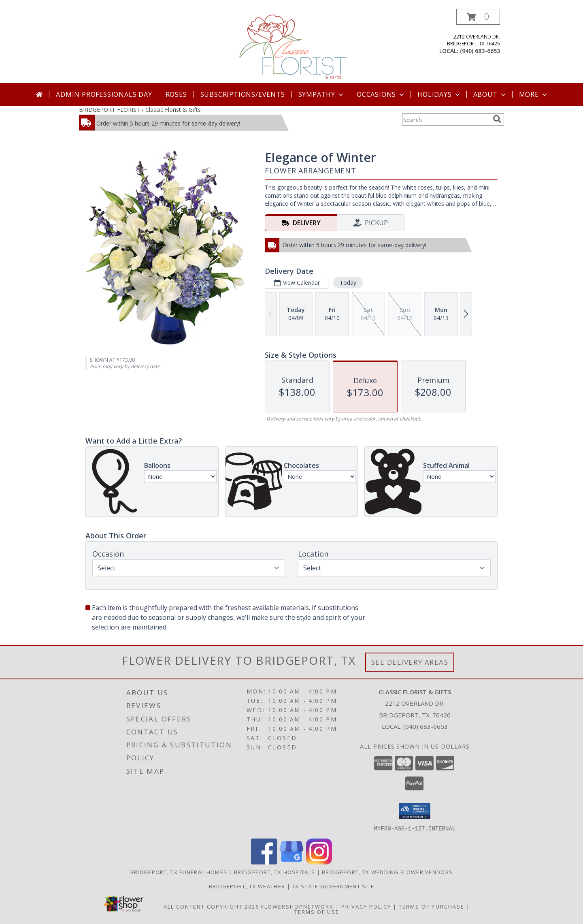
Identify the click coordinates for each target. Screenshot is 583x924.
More (534, 94)
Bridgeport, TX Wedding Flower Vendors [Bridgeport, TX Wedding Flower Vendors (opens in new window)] (387, 872)
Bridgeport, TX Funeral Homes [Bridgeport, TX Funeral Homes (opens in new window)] (179, 872)
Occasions (381, 94)
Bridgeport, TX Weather (247, 886)
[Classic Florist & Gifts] (292, 46)
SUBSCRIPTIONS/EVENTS (243, 94)
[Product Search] (446, 120)
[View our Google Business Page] (291, 862)
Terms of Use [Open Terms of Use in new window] (317, 911)
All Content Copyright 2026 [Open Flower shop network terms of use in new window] (211, 906)
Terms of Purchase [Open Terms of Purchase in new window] (432, 906)
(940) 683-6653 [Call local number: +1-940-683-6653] (480, 51)
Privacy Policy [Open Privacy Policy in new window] (366, 906)
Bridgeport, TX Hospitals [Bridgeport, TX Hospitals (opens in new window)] (274, 872)
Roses (176, 94)
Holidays (439, 94)
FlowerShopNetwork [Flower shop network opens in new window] (297, 906)
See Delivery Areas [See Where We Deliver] (410, 662)
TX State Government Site (333, 886)
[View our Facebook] (264, 862)
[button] (478, 17)
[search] (497, 119)
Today (348, 283)
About (490, 94)
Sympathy (322, 94)
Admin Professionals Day (104, 94)
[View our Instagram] (319, 862)
